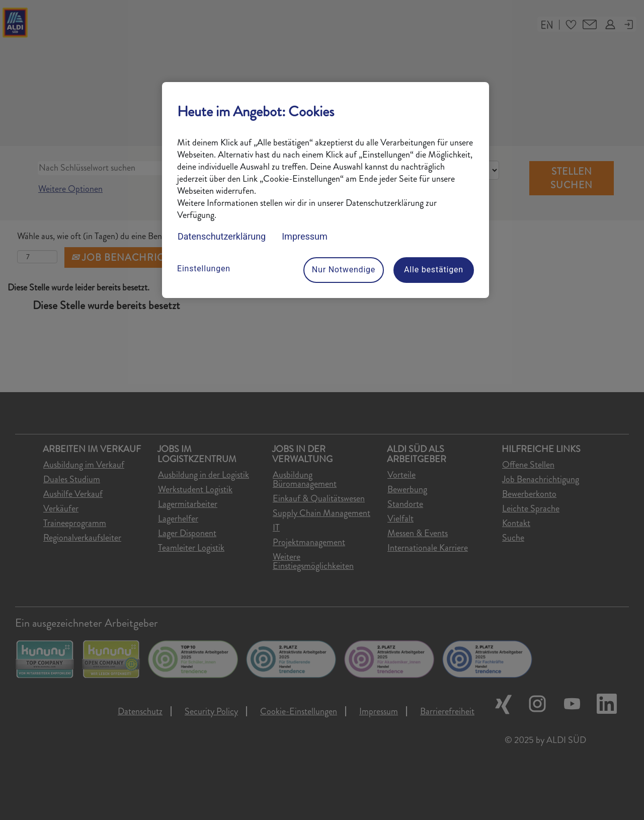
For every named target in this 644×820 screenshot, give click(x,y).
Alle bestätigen (434, 270)
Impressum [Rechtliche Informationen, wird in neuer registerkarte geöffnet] (305, 236)
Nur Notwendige (344, 270)
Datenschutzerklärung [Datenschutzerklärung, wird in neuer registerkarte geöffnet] (222, 236)
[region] (326, 190)
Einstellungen (204, 269)
